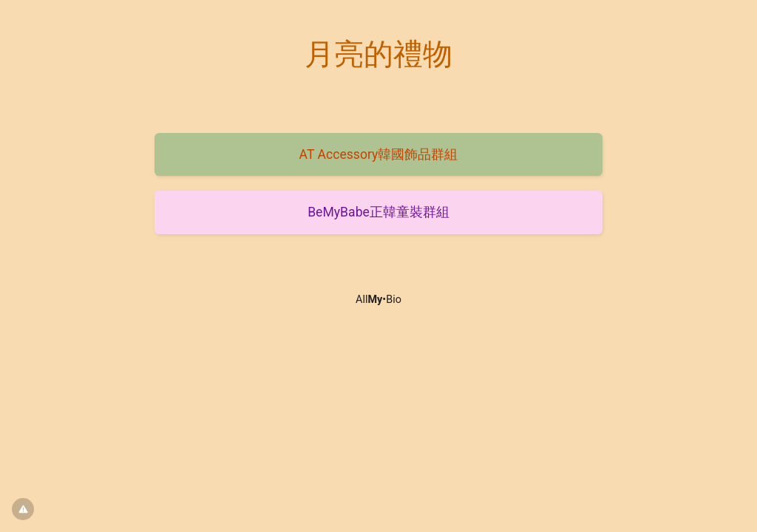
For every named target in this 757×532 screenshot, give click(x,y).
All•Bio (378, 300)
